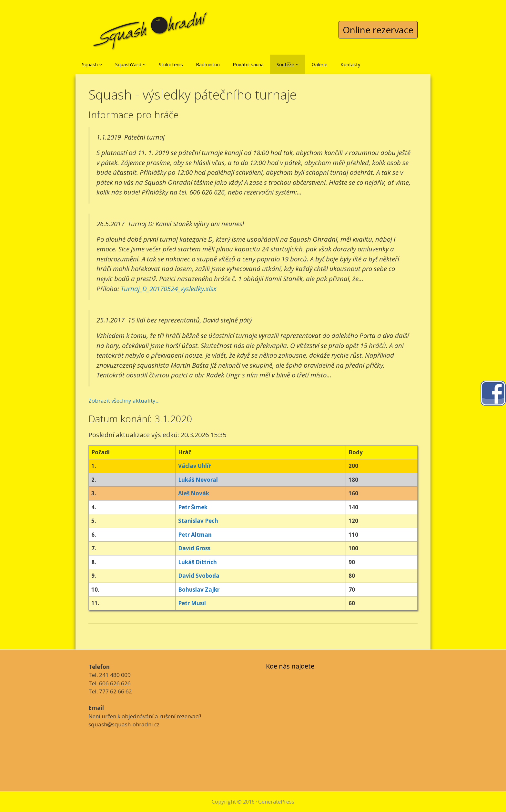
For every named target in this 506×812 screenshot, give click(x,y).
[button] (101, 64)
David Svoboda (199, 576)
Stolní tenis (171, 64)
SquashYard (131, 64)
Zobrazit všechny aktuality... (124, 401)
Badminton (208, 64)
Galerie (320, 64)
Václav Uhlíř (195, 466)
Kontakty (350, 64)
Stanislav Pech (198, 521)
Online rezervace (378, 30)
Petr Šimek (193, 507)
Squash (92, 64)
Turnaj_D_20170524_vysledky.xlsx (169, 289)
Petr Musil (192, 603)
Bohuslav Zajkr (199, 590)
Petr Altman (195, 535)
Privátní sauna (248, 64)
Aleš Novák (194, 493)
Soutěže (288, 64)
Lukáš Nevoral (198, 480)
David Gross (194, 548)
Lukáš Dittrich (197, 562)
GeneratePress (276, 802)
